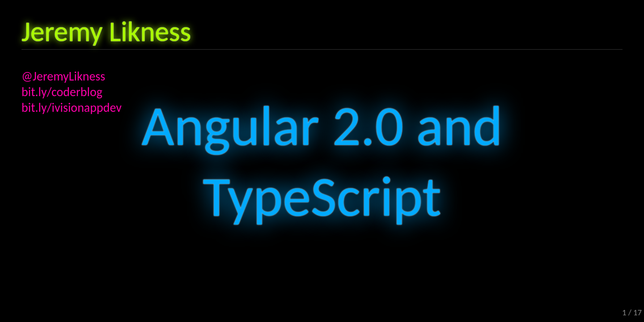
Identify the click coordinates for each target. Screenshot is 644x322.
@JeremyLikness (63, 76)
